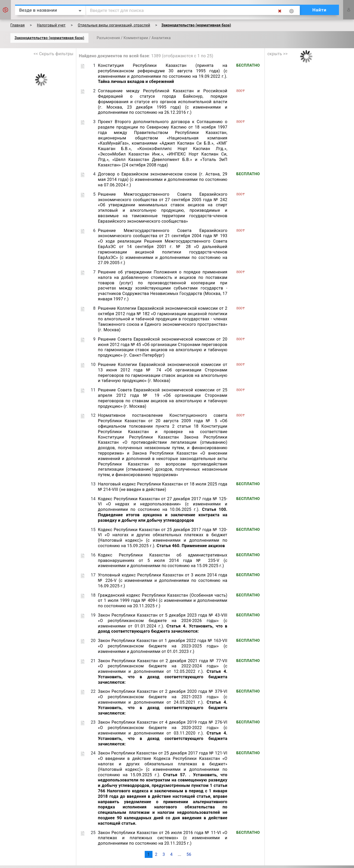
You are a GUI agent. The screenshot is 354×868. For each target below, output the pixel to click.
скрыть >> (277, 54)
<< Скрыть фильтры (54, 54)
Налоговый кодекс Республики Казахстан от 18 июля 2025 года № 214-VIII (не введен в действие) (163, 487)
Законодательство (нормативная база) (49, 38)
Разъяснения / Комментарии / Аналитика (134, 38)
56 (189, 854)
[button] (5, 10)
